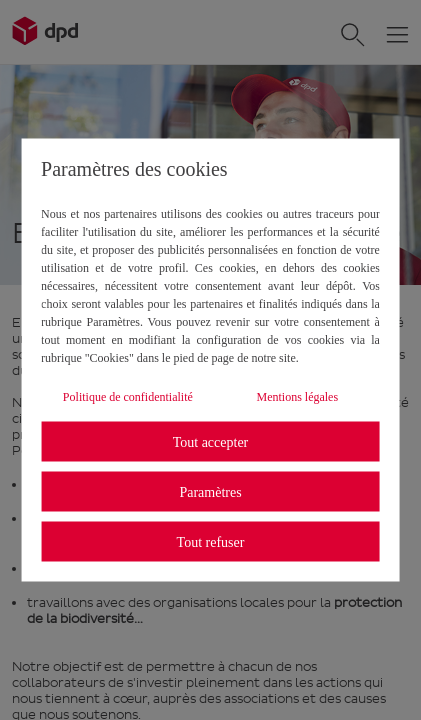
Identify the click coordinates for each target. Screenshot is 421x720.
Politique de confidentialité (128, 397)
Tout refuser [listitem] (211, 541)
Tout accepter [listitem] (211, 441)
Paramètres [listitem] (210, 491)
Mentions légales (297, 397)
